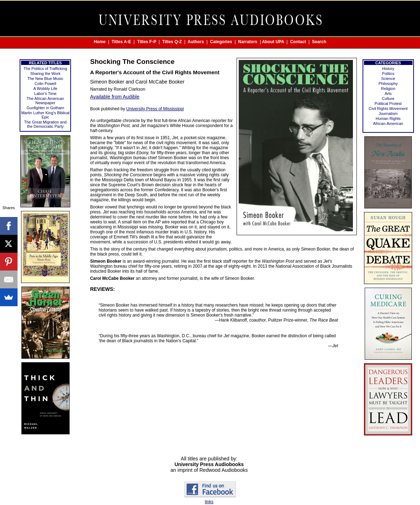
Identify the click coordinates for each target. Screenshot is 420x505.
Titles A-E (122, 42)
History (388, 69)
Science (388, 79)
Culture (388, 99)
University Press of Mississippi (155, 109)
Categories (221, 42)
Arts (388, 94)
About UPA (273, 42)
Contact (298, 42)
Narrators (248, 42)
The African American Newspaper (45, 101)
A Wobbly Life (45, 89)
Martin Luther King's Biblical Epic (45, 115)
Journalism (388, 113)
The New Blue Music (45, 79)
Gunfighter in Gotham (45, 108)
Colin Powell (45, 84)
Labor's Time (45, 94)
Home (100, 42)
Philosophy (388, 84)
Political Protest (388, 103)
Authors (196, 42)
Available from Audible (115, 97)
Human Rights (388, 118)
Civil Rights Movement (388, 108)
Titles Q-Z (172, 42)
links (209, 502)
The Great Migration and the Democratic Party (45, 124)
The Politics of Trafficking (45, 69)
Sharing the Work (45, 74)
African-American (388, 123)
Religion (388, 89)
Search (319, 42)
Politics (388, 74)
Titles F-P (147, 42)
